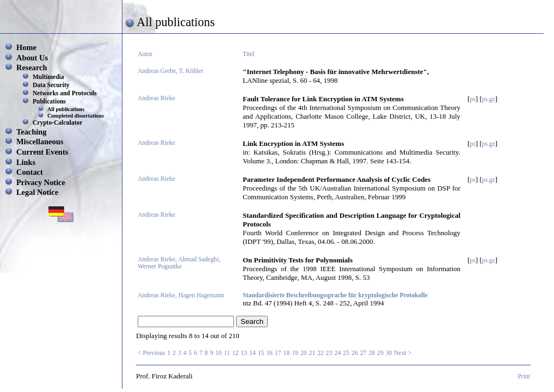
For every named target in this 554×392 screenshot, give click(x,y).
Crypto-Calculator (57, 122)
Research (32, 68)
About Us (32, 58)
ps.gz (489, 99)
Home (26, 47)
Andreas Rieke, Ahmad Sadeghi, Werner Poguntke (179, 263)
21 (312, 353)
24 (338, 353)
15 (261, 353)
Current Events (42, 152)
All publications (66, 109)
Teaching (31, 132)
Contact (30, 172)
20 (304, 353)
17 (278, 353)
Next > (403, 353)
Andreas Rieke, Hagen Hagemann (181, 295)
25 (346, 353)
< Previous (151, 353)
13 (244, 353)
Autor (145, 54)
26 (355, 353)
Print (524, 376)
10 (219, 353)
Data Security (51, 85)
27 (363, 353)
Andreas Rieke (156, 98)
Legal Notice (37, 192)
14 (253, 353)
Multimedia (48, 77)
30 (389, 353)
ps (472, 99)
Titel (249, 54)
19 (295, 353)
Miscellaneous (40, 142)
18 (287, 353)
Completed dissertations (76, 116)
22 (321, 353)
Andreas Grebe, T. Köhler (170, 71)
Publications (49, 101)
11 (227, 353)
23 (329, 353)
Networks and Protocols (65, 93)
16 (269, 353)
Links (26, 162)
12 (236, 353)
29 (380, 353)
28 (372, 353)
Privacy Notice (41, 182)
